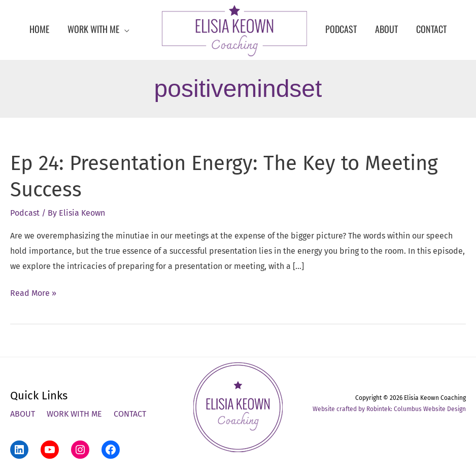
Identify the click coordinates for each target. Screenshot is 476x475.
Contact (130, 414)
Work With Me (74, 414)
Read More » (33, 293)
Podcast (25, 213)
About (23, 414)
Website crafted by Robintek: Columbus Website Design (389, 409)
